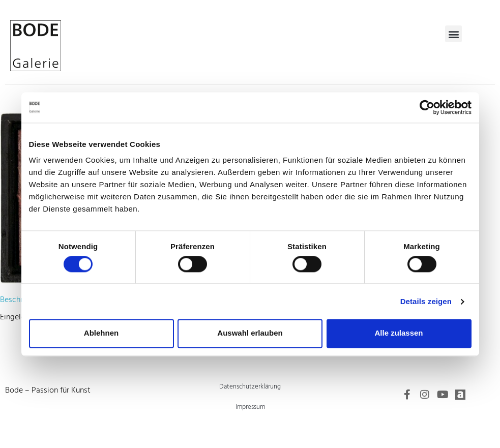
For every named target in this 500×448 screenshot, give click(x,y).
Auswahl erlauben (250, 333)
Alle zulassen (399, 333)
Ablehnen (101, 333)
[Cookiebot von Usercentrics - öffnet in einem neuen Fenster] (427, 107)
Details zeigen (426, 301)
